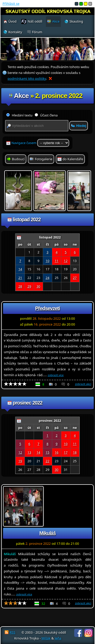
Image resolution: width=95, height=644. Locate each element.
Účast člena (46, 115)
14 (20, 269)
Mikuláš (48, 533)
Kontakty (15, 32)
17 (66, 452)
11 (57, 261)
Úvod (12, 21)
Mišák (46, 638)
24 (48, 278)
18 (75, 452)
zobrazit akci (83, 384)
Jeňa (58, 638)
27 (75, 278)
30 (38, 286)
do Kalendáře (73, 159)
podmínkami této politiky (27, 78)
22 (48, 461)
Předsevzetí (48, 308)
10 (48, 261)
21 (20, 278)
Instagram (88, 633)
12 (66, 261)
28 (20, 286)
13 (29, 452)
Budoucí (18, 159)
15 (48, 452)
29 (29, 286)
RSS (12, 632)
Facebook (78, 633)
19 (20, 461)
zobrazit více (56, 375)
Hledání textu (19, 115)
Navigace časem (40, 143)
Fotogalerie (43, 159)
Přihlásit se (11, 4)
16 (57, 452)
